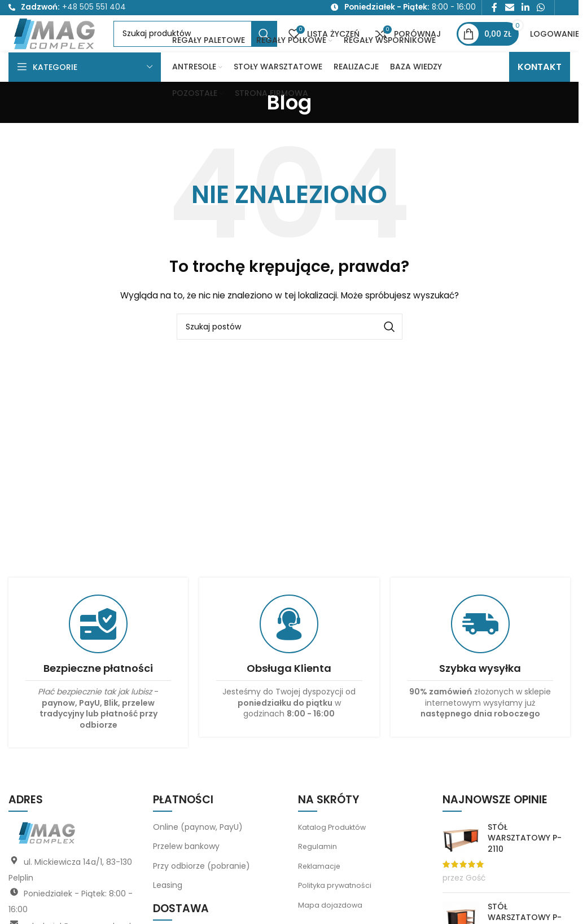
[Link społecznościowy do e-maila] (509, 9)
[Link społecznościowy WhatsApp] (541, 9)
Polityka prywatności (338, 912)
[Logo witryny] (78, 48)
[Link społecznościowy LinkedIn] (525, 9)
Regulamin (319, 873)
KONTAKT (540, 93)
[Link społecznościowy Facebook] (494, 9)
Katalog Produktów (335, 853)
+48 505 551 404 (94, 9)
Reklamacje (321, 892)
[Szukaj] (240, 49)
